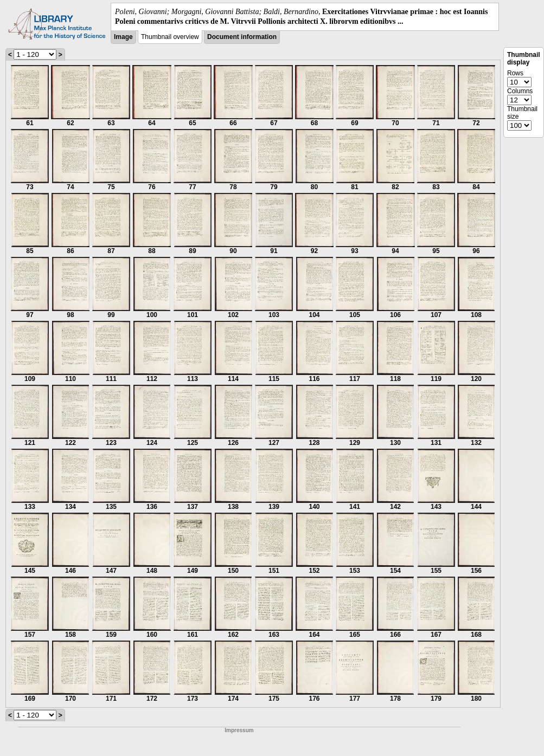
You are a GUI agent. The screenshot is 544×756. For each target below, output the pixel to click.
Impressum (239, 730)
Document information (242, 37)
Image (123, 37)
